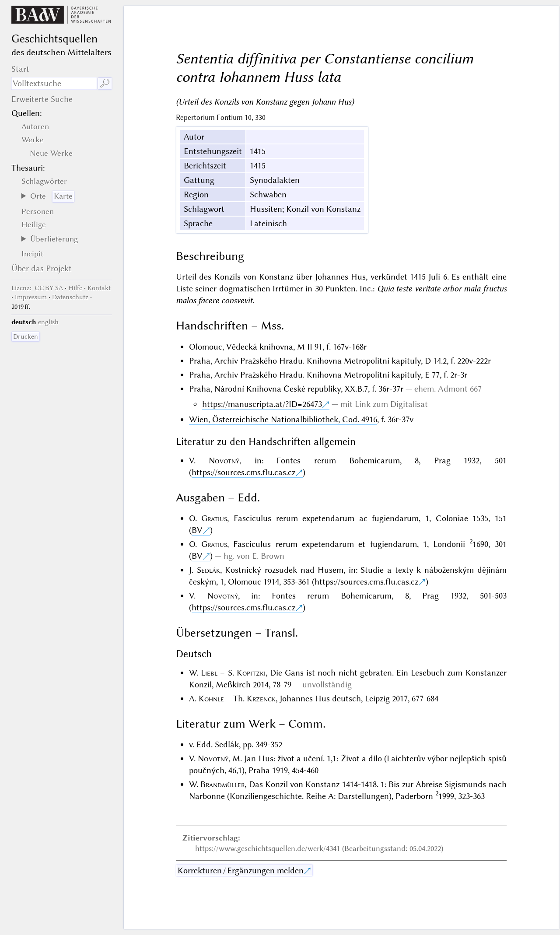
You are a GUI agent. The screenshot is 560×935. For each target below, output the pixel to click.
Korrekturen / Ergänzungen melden (241, 870)
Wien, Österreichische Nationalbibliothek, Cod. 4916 (283, 419)
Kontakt (99, 288)
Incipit (32, 254)
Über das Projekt (42, 268)
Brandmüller (222, 784)
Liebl (209, 673)
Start (20, 69)
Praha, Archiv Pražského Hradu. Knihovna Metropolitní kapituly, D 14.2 (318, 361)
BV (197, 530)
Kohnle (211, 699)
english (48, 322)
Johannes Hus (340, 277)
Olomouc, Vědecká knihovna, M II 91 (256, 347)
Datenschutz (70, 297)
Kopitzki (251, 673)
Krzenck (261, 699)
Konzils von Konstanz (254, 277)
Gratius (214, 518)
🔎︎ (105, 83)
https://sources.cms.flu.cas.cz (243, 472)
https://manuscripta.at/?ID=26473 (262, 404)
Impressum (31, 297)
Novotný (224, 460)
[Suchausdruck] (54, 83)
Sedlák (208, 570)
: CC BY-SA (37, 288)
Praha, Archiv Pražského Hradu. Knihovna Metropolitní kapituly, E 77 (314, 375)
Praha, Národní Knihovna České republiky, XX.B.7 (278, 389)
